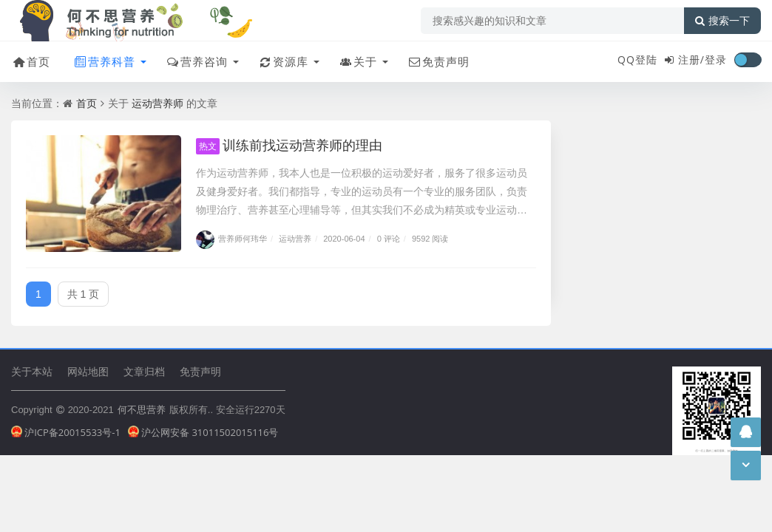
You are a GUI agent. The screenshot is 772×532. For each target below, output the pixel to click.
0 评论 (389, 238)
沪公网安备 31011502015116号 (203, 432)
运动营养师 (158, 103)
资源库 (283, 61)
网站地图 (88, 371)
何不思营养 (142, 409)
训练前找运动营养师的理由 (289, 145)
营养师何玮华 (231, 238)
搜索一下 (722, 21)
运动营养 (295, 238)
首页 (31, 61)
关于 (358, 61)
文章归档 (144, 371)
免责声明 (438, 61)
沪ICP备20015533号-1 (66, 432)
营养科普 (104, 61)
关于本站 (32, 371)
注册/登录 (702, 59)
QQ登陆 (637, 59)
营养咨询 (196, 61)
